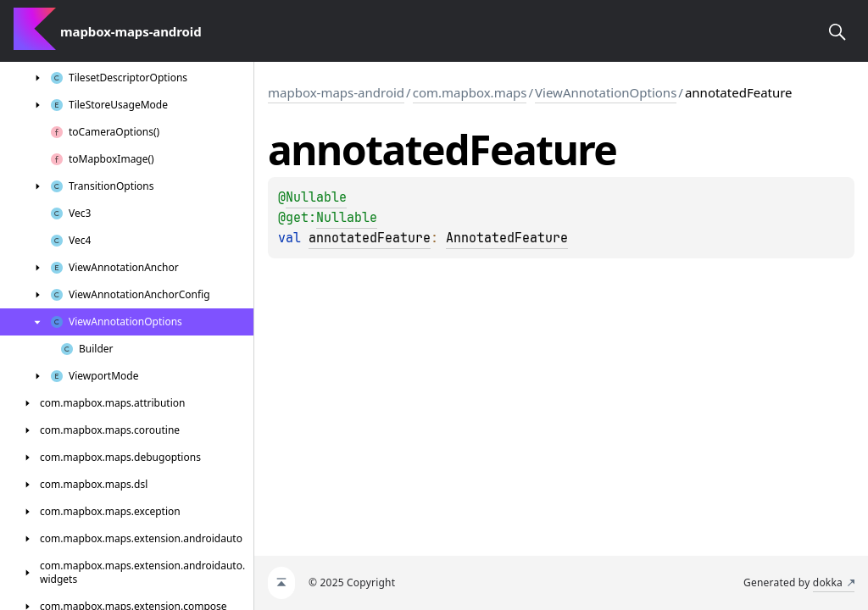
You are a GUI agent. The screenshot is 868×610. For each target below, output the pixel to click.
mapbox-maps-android (336, 92)
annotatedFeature (370, 238)
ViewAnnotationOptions (606, 92)
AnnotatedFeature (507, 238)
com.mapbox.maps (470, 92)
